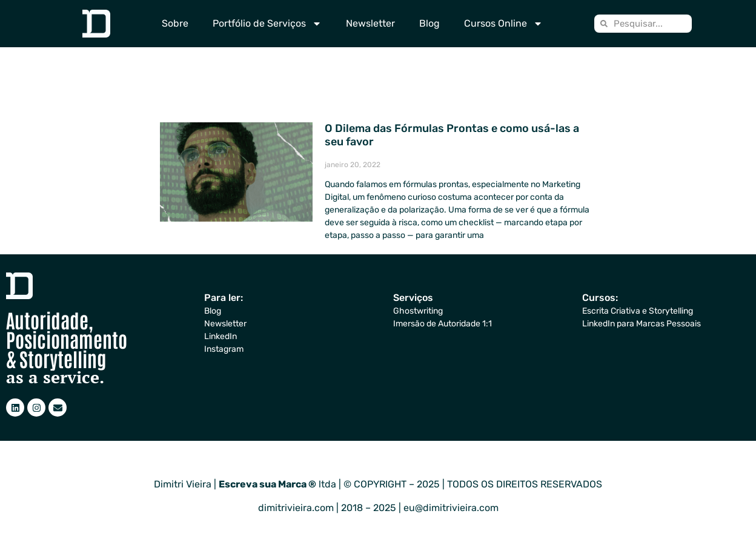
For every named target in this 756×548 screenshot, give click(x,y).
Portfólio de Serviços (267, 24)
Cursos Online (503, 24)
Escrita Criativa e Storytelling (638, 311)
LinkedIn (220, 336)
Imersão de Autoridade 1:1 (443, 324)
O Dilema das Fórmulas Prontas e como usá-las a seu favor (452, 135)
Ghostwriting (418, 311)
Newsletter (370, 23)
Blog (429, 23)
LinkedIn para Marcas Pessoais (642, 324)
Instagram (224, 349)
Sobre (175, 23)
